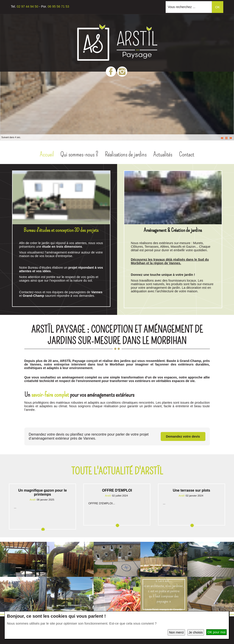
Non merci (176, 632)
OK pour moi (216, 632)
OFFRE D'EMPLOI (117, 490)
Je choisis (196, 632)
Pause (226, 138)
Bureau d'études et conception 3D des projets (61, 230)
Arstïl (33, 500)
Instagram (122, 72)
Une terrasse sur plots (191, 490)
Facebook (111, 72)
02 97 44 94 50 (27, 6)
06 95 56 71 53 (58, 6)
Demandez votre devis (183, 436)
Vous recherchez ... (182, 7)
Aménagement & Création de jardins (173, 230)
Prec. (222, 138)
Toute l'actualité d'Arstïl (117, 471)
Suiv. (231, 138)
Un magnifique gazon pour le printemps (43, 492)
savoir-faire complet (50, 395)
